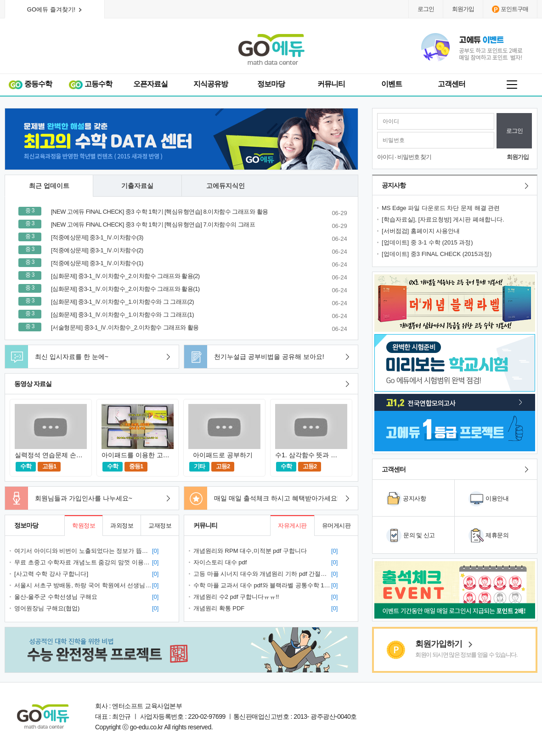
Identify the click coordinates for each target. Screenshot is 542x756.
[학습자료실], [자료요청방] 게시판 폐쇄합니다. (444, 219)
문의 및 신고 (419, 535)
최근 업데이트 (49, 186)
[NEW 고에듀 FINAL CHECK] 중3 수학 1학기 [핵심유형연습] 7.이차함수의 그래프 (154, 225)
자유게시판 (292, 526)
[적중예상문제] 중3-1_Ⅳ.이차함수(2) (98, 250)
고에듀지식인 (226, 186)
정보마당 (271, 84)
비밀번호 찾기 (415, 157)
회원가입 (463, 9)
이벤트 (392, 84)
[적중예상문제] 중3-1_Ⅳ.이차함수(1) (98, 263)
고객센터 (452, 84)
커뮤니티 (331, 84)
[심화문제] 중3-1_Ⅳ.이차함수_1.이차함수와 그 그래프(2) (123, 302)
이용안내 (497, 498)
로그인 (426, 9)
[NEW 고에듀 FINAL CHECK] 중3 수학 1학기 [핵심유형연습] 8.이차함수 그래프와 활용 (160, 212)
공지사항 (414, 498)
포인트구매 (510, 9)
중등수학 (30, 84)
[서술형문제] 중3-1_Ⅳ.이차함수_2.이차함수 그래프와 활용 (126, 327)
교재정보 (160, 526)
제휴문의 (497, 535)
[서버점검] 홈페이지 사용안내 (423, 231)
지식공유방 (211, 84)
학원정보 (84, 526)
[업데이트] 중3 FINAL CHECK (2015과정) (438, 254)
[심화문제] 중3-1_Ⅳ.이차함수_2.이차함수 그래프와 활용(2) (126, 276)
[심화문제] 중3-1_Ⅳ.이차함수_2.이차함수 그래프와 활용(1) (126, 289)
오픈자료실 (150, 84)
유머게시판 (336, 526)
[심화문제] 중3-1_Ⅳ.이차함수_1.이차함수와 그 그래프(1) (123, 315)
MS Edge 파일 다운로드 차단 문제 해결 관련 (442, 208)
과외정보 (122, 526)
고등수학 (90, 84)
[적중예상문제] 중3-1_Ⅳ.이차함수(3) (98, 237)
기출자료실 (137, 186)
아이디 (385, 157)
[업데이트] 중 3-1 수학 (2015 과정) (429, 242)
